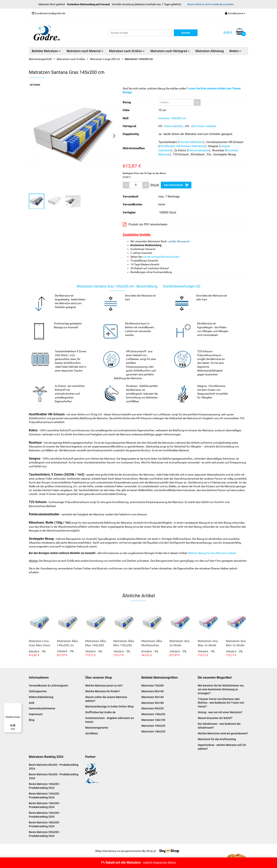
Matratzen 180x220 (153, 731)
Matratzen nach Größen (127, 51)
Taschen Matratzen (191, 142)
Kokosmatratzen (199, 150)
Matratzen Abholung (210, 51)
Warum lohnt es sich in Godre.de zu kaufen (210, 4)
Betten (235, 51)
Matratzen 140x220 (153, 714)
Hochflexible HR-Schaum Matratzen (182, 146)
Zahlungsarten (38, 691)
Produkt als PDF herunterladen (145, 224)
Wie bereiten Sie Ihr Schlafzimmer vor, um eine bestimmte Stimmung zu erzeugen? (221, 689)
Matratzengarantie (97, 728)
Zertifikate (92, 733)
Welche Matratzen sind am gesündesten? (223, 733)
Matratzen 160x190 (153, 720)
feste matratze (174, 126)
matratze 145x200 (170, 118)
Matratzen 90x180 (153, 703)
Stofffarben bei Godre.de (100, 712)
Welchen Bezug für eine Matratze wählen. (212, 553)
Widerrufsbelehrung (41, 697)
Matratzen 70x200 (153, 686)
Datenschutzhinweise (42, 708)
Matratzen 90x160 (153, 697)
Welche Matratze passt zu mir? (104, 686)
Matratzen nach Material (85, 51)
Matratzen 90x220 (153, 708)
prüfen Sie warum (179, 241)
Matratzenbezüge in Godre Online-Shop (109, 706)
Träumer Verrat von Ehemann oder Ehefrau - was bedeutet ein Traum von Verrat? (221, 703)
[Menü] (19, 705)
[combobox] (179, 102)
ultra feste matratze (204, 126)
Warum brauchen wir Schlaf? (215, 718)
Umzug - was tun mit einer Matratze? (220, 712)
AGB (32, 703)
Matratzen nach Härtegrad (170, 51)
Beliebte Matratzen (46, 51)
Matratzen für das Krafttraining (217, 739)
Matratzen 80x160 (153, 691)
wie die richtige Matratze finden (161, 257)
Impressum (36, 714)
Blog (32, 720)
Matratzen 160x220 (153, 726)
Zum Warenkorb (176, 185)
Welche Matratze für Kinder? (103, 691)
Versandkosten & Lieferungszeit (48, 686)
